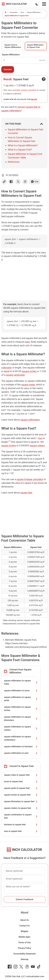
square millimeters (30, 420)
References (14, 162)
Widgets (24, 931)
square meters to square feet (21, 808)
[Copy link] (4, 182)
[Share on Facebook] (11, 182)
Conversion (14, 12)
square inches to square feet (21, 795)
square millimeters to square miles (21, 682)
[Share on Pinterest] (25, 182)
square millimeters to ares (21, 753)
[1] (9, 441)
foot (40, 438)
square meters (37, 446)
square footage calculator (30, 479)
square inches (29, 371)
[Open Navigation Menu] (44, 4)
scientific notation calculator (24, 90)
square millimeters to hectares (21, 747)
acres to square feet (21, 781)
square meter (28, 385)
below (34, 99)
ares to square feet (21, 831)
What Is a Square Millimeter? (23, 145)
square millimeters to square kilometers (21, 719)
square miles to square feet (21, 775)
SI (6, 388)
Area (22, 12)
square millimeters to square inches (21, 709)
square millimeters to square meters (21, 728)
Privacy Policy (24, 948)
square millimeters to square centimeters (21, 738)
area (27, 342)
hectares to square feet (21, 825)
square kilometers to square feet (21, 801)
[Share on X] (18, 182)
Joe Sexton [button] (13, 175)
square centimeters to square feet (21, 816)
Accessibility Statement (25, 954)
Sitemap (24, 959)
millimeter (7, 368)
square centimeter (15, 375)
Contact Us (24, 926)
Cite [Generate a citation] (35, 182)
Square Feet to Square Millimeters (13, 46)
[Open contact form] (44, 79)
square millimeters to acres (21, 691)
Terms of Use (25, 942)
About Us (25, 920)
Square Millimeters (34, 12)
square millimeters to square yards (21, 699)
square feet (26, 493)
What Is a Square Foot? (20, 150)
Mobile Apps (25, 937)
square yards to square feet (21, 788)
